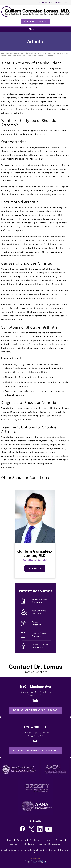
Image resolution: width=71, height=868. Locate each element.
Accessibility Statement (50, 844)
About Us (21, 840)
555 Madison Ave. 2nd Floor (35, 694)
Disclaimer (35, 840)
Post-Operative (41, 612)
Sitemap (60, 840)
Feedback (13, 844)
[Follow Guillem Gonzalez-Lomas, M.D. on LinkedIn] (40, 829)
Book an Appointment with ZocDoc (35, 710)
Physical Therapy (41, 635)
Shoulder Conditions (36, 56)
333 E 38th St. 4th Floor (35, 735)
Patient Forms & (41, 601)
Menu (35, 29)
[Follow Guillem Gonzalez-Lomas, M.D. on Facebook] (22, 829)
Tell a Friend (29, 844)
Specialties (11, 56)
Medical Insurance (41, 646)
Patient (41, 624)
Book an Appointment (36, 21)
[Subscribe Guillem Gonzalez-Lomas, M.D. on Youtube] (49, 830)
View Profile (35, 569)
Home (10, 840)
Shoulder (22, 56)
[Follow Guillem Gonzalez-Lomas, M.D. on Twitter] (31, 829)
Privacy (48, 840)
